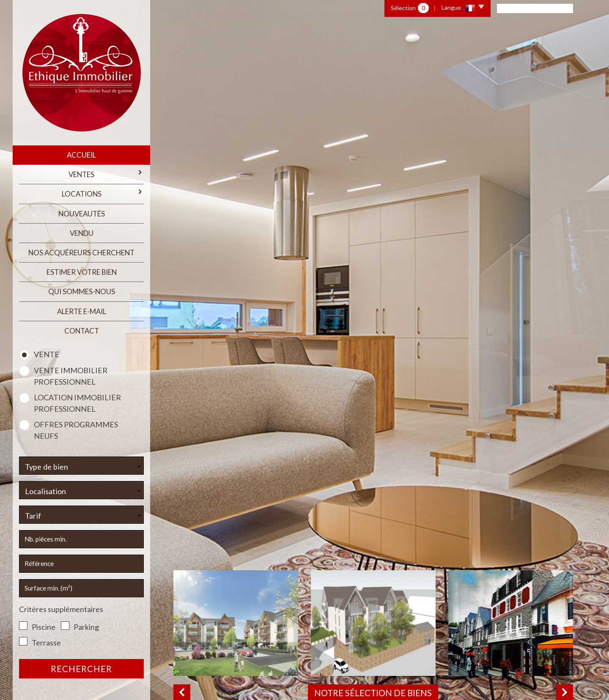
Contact (82, 331)
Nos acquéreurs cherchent (81, 253)
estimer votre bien (82, 272)
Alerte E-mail (82, 311)
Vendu (82, 233)
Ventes (106, 174)
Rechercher (81, 669)
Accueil (81, 155)
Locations (103, 193)
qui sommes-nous (82, 291)
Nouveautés (82, 214)
